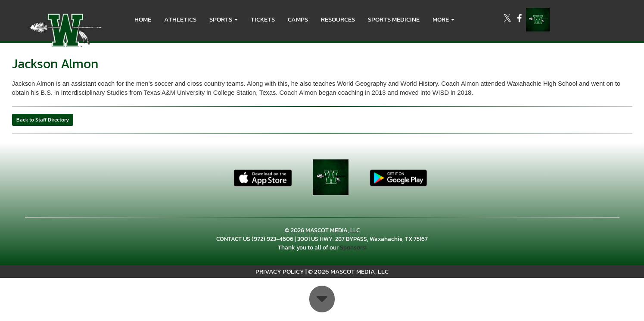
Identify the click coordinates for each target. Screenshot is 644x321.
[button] (224, 19)
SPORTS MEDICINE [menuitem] (394, 19)
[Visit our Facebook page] (519, 20)
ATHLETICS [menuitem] (180, 19)
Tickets (263, 19)
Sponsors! (353, 248)
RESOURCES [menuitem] (338, 19)
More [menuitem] (443, 19)
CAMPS (298, 19)
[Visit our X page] (508, 20)
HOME (143, 19)
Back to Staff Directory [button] (43, 120)
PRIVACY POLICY (280, 271)
